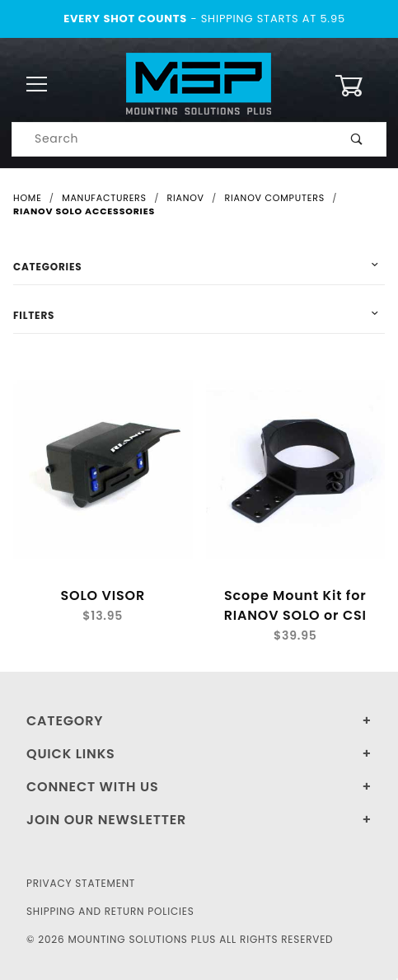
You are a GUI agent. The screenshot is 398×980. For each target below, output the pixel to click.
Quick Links (71, 754)
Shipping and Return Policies (110, 911)
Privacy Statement (81, 883)
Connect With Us (92, 787)
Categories (47, 267)
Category (65, 721)
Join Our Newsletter (106, 820)
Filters (34, 315)
